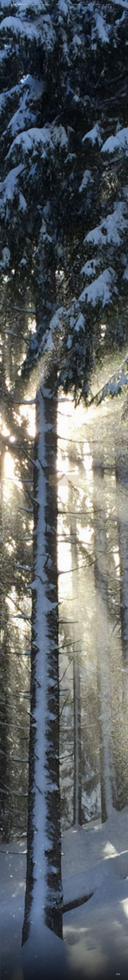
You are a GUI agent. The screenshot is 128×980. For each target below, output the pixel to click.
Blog (66, 4)
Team (57, 4)
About (34, 4)
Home (25, 4)
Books (87, 4)
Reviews (77, 4)
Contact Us (110, 4)
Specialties (46, 4)
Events (98, 4)
